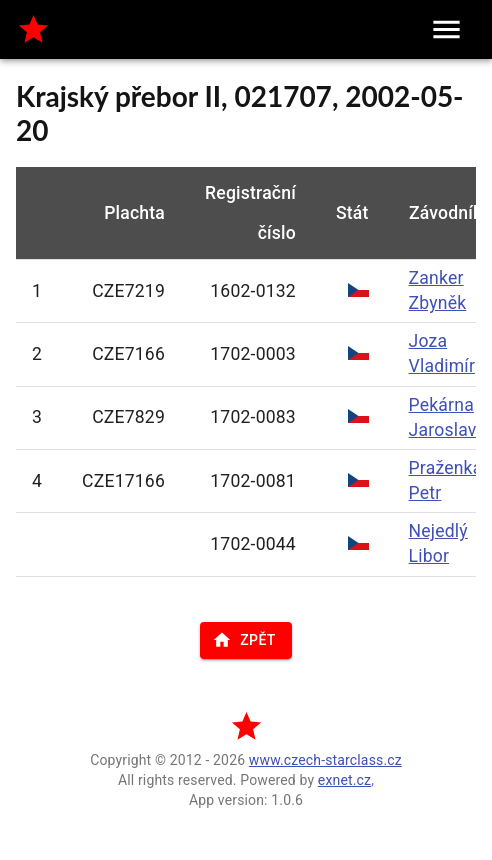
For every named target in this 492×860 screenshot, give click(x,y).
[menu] (446, 29)
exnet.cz (344, 780)
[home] (33, 29)
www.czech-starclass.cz (325, 760)
